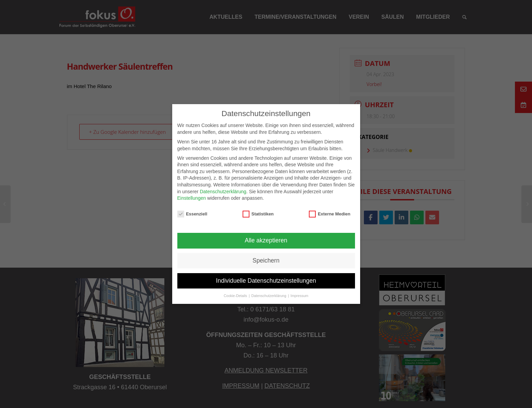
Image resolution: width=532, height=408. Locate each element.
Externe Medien (330, 214)
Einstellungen (192, 198)
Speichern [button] (266, 261)
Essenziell (192, 214)
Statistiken (258, 214)
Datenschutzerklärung (223, 192)
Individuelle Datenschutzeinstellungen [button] (266, 281)
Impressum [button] (299, 296)
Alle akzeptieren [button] (266, 240)
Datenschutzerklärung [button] (269, 296)
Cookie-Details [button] (236, 296)
